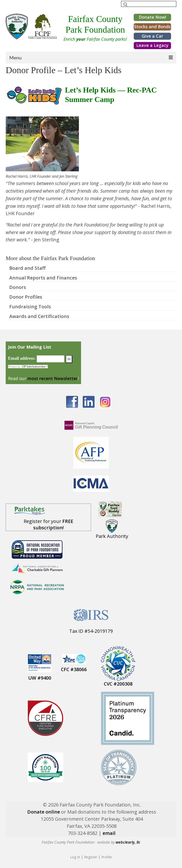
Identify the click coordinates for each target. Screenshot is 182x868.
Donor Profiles (26, 297)
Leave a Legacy (152, 45)
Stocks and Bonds (152, 27)
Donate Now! (152, 17)
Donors (18, 287)
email (109, 833)
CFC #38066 (74, 669)
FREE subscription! (53, 524)
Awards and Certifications (39, 316)
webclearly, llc (128, 842)
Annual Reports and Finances (43, 278)
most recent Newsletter (53, 378)
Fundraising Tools (30, 307)
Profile (107, 857)
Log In (75, 857)
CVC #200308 (118, 684)
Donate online (44, 812)
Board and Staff (27, 268)
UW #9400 (40, 678)
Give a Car (152, 36)
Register (91, 857)
